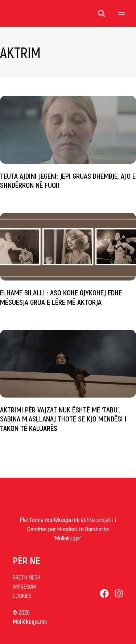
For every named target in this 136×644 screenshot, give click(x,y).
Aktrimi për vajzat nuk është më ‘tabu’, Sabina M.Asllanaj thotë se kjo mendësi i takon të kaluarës (63, 418)
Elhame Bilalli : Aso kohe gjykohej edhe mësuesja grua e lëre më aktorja (61, 297)
